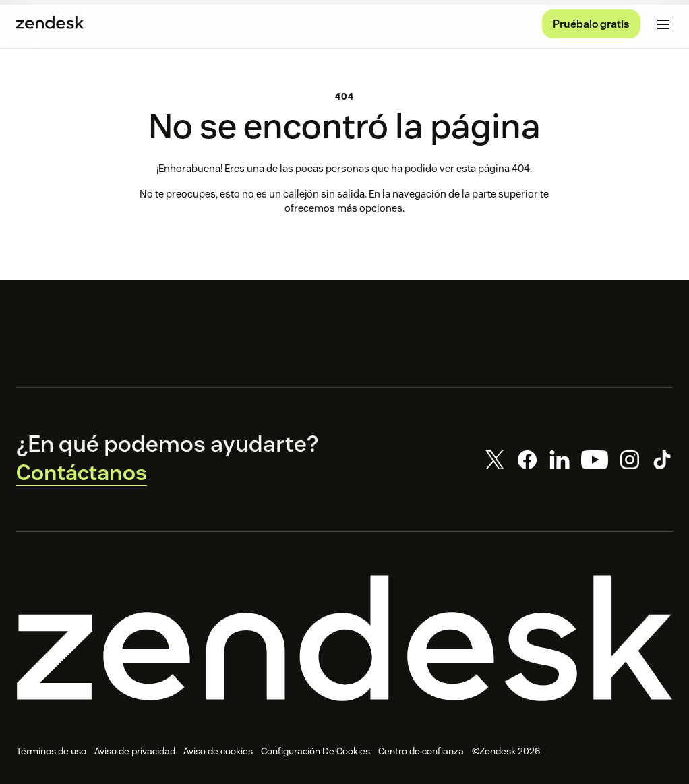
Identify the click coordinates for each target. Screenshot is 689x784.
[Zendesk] (344, 640)
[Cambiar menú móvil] (663, 24)
